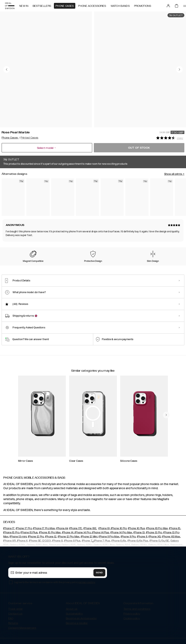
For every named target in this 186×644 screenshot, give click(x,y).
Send (99, 549)
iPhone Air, (62, 505)
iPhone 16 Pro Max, (157, 505)
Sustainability (74, 590)
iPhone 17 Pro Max (44, 505)
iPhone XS (155, 513)
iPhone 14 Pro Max (121, 509)
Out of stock (139, 147)
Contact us (15, 590)
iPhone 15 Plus (29, 509)
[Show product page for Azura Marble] (38, 196)
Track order (15, 585)
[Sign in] (168, 6)
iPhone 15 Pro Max (50, 509)
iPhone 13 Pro (154, 509)
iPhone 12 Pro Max (69, 513)
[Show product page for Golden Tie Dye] (162, 196)
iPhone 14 (68, 509)
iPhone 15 (175, 505)
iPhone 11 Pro (128, 513)
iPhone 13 (139, 509)
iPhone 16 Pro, (119, 505)
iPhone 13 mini (18, 513)
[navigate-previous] (166, 391)
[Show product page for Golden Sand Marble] (137, 196)
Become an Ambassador (81, 595)
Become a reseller (77, 599)
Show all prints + (174, 173)
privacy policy (87, 559)
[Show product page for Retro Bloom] (87, 196)
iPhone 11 (142, 513)
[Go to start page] (10, 6)
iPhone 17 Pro (24, 505)
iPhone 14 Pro (82, 509)
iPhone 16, (104, 505)
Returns (13, 599)
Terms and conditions (137, 585)
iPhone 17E (76, 505)
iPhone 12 (51, 513)
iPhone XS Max (171, 513)
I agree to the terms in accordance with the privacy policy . (55, 559)
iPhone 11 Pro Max (109, 513)
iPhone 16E (90, 505)
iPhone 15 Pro (11, 509)
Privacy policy (132, 590)
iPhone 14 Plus (100, 509)
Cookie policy (132, 595)
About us (72, 585)
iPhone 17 (9, 505)
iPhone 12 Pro (36, 513)
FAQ (11, 595)
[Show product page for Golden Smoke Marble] (63, 196)
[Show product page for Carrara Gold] (13, 196)
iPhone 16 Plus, (137, 505)
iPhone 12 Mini (89, 513)
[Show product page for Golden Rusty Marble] (112, 196)
